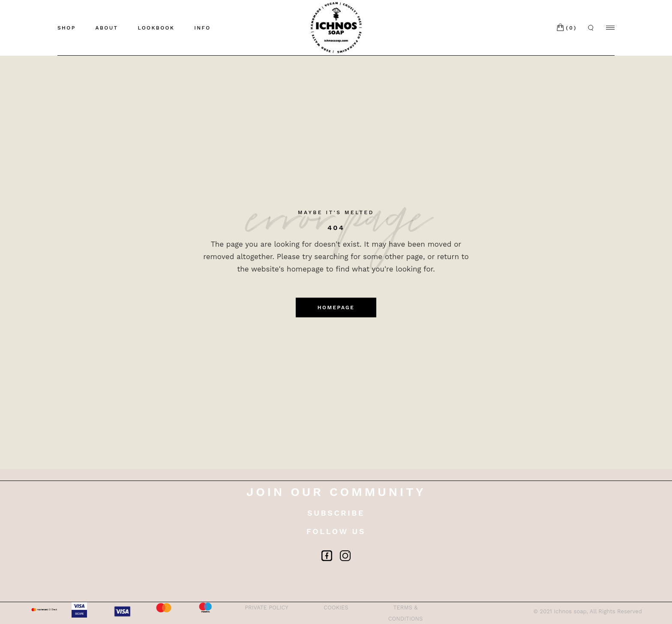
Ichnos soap (570, 611)
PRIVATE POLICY (267, 608)
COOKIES (336, 608)
